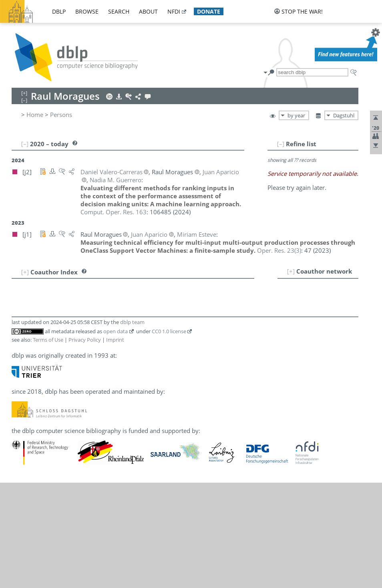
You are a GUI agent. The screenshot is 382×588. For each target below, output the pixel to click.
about (148, 11)
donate (209, 11)
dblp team (132, 322)
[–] (281, 144)
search (119, 11)
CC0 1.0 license (169, 331)
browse (87, 11)
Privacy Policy (85, 340)
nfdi (174, 11)
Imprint (115, 340)
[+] (291, 271)
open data (116, 331)
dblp (59, 11)
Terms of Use (48, 340)
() (279, 250)
